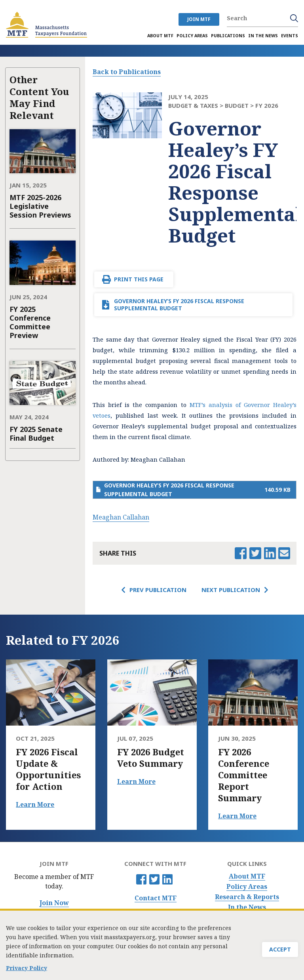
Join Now (54, 903)
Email (284, 553)
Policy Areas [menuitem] (192, 36)
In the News (247, 907)
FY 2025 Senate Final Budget (36, 434)
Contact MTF (156, 898)
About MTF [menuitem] (160, 36)
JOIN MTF (199, 19)
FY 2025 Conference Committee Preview (30, 322)
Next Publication (231, 590)
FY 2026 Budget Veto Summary (151, 758)
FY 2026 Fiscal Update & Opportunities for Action (48, 769)
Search (294, 18)
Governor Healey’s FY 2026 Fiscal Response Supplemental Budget (179, 305)
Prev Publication (158, 590)
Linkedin (167, 879)
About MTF (247, 876)
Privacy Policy (27, 969)
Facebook (141, 879)
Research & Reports (247, 897)
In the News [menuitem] (263, 36)
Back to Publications (127, 72)
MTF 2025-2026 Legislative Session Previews (40, 206)
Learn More (35, 804)
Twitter (154, 879)
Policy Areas (247, 887)
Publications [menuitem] (228, 36)
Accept (280, 952)
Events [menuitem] (290, 36)
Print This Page (139, 279)
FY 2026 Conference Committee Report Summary (244, 775)
